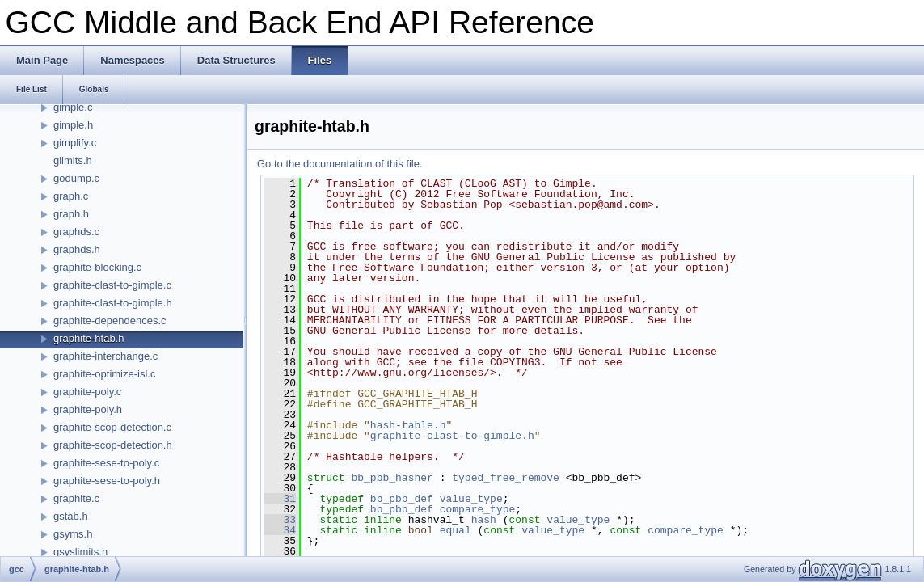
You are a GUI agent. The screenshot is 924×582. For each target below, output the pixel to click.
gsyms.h (73, 534)
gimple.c (73, 107)
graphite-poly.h (88, 409)
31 (280, 499)
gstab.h (71, 516)
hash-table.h (408, 425)
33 (280, 520)
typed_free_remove (506, 478)
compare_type (478, 509)
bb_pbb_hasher (392, 478)
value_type (471, 499)
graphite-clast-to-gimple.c (112, 285)
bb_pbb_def (402, 499)
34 (280, 530)
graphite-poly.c (87, 392)
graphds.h (77, 249)
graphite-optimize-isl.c (104, 374)
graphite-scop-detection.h (113, 445)
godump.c (76, 178)
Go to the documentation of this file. (340, 164)
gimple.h (73, 125)
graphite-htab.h (89, 338)
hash (484, 520)
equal (456, 530)
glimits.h (73, 160)
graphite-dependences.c (110, 321)
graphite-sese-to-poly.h (107, 481)
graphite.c (76, 498)
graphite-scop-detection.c (112, 427)
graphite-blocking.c (97, 267)
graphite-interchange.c (105, 356)
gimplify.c (75, 143)
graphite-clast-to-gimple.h (113, 303)
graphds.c (76, 232)
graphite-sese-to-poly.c (106, 463)
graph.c (71, 196)
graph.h (71, 214)
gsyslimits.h (80, 552)
